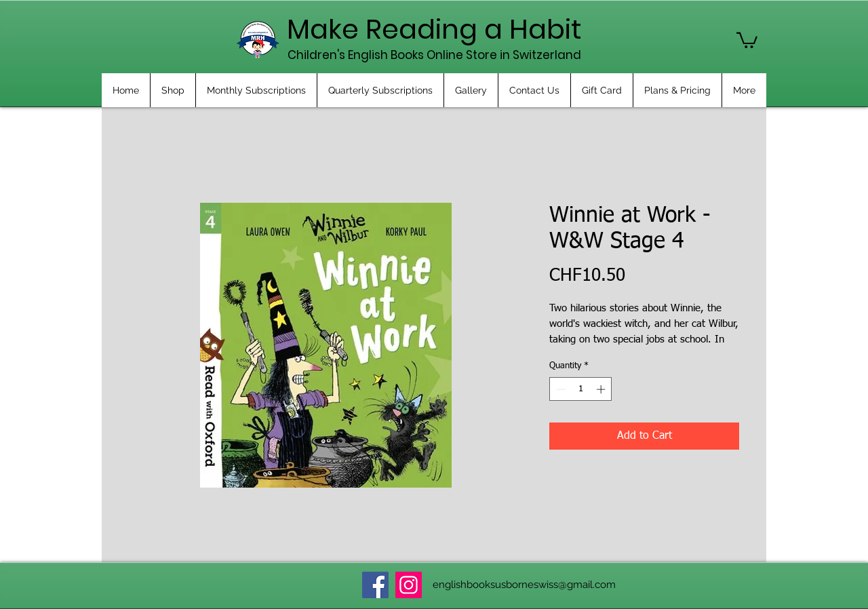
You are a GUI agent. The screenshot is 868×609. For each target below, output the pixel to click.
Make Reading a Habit (434, 29)
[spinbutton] (581, 389)
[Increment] (602, 389)
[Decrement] (559, 389)
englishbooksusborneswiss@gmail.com (524, 585)
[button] (747, 39)
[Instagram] (409, 585)
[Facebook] (375, 585)
